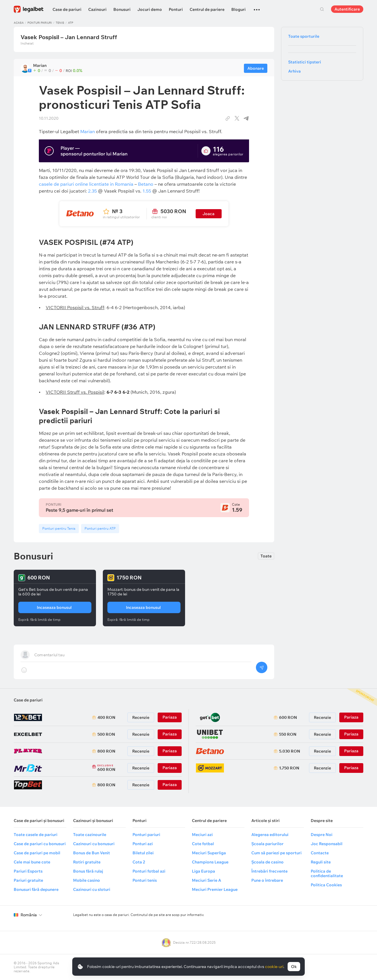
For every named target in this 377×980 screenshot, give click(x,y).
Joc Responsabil (327, 844)
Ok (294, 967)
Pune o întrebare (267, 880)
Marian (88, 131)
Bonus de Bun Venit (92, 853)
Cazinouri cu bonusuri (94, 844)
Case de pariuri (67, 9)
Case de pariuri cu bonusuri (40, 844)
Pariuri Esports (28, 871)
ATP (71, 23)
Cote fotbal (203, 844)
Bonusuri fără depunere (36, 889)
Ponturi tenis (145, 880)
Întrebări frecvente (269, 871)
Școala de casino (267, 862)
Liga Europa (203, 871)
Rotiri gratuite (87, 862)
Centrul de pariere (207, 9)
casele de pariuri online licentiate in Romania (86, 184)
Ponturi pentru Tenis (59, 528)
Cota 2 (139, 862)
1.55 (147, 191)
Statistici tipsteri (305, 62)
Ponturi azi (143, 844)
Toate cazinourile (90, 835)
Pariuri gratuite (28, 880)
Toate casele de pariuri (36, 835)
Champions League (210, 862)
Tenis (60, 23)
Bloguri (238, 9)
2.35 (92, 191)
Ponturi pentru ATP (100, 528)
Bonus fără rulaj (88, 871)
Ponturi (176, 9)
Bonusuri (122, 9)
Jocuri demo (150, 9)
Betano (146, 184)
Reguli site (321, 862)
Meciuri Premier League (215, 889)
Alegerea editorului (270, 835)
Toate (266, 556)
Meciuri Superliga (209, 853)
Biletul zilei (143, 853)
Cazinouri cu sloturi (92, 889)
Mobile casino (87, 880)
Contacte (320, 853)
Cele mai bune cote (32, 862)
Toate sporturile (304, 36)
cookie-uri (274, 967)
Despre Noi (322, 835)
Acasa (19, 23)
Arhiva (294, 71)
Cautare (322, 9)
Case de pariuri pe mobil (37, 853)
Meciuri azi (202, 835)
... (257, 7)
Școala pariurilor (267, 844)
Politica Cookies (326, 885)
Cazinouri (97, 9)
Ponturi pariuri (40, 23)
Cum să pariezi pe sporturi (276, 853)
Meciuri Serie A (206, 880)
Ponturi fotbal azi (149, 871)
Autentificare (347, 9)
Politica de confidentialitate (327, 873)
